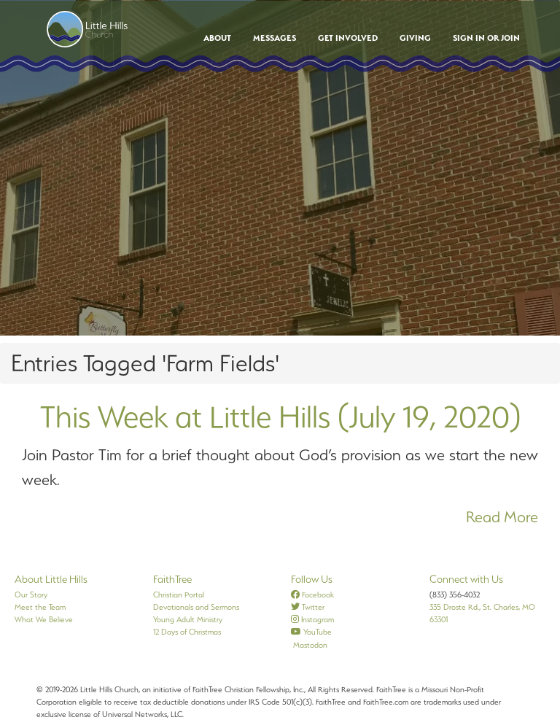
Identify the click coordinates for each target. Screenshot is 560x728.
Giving (415, 38)
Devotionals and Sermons (196, 607)
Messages (275, 38)
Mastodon (309, 645)
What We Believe (44, 619)
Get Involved (348, 38)
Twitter (308, 607)
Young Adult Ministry (188, 619)
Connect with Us (466, 579)
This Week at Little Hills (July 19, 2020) (280, 417)
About (217, 38)
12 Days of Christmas (187, 632)
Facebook (312, 595)
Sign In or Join (486, 38)
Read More (502, 517)
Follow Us (312, 579)
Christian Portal (179, 595)
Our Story (31, 595)
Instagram (312, 619)
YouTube (311, 632)
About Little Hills (51, 579)
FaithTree (172, 579)
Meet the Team (40, 607)
